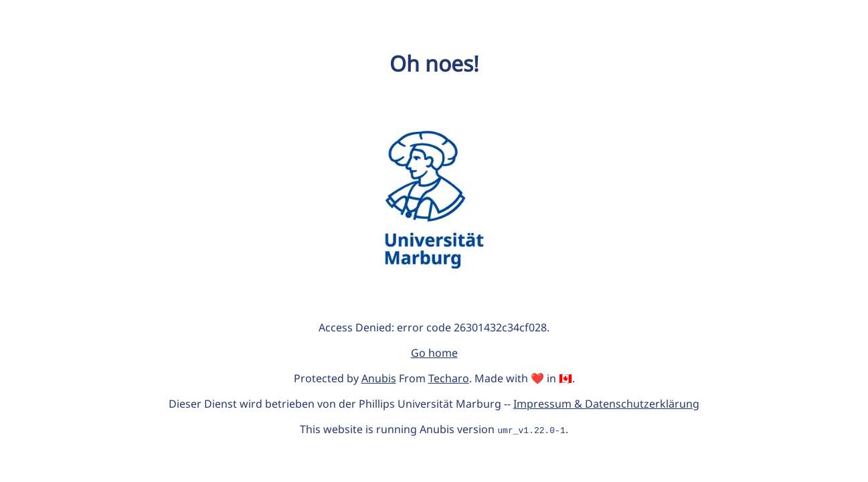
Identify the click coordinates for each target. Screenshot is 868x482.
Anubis (379, 378)
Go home (434, 353)
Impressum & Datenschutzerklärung (606, 404)
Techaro (449, 378)
